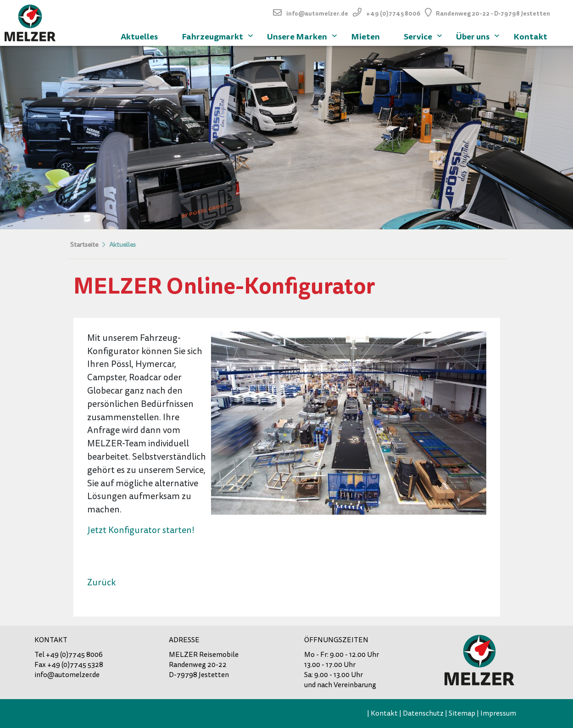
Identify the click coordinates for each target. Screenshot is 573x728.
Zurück (101, 582)
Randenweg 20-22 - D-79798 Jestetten (493, 14)
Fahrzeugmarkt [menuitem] (218, 36)
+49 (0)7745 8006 (393, 14)
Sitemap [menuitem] (462, 713)
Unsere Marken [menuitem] (303, 36)
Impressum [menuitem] (498, 713)
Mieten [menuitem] (365, 36)
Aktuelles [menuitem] (139, 36)
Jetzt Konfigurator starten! (141, 530)
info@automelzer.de (317, 14)
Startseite (84, 245)
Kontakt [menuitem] (530, 36)
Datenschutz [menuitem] (423, 713)
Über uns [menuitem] (479, 36)
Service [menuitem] (424, 36)
